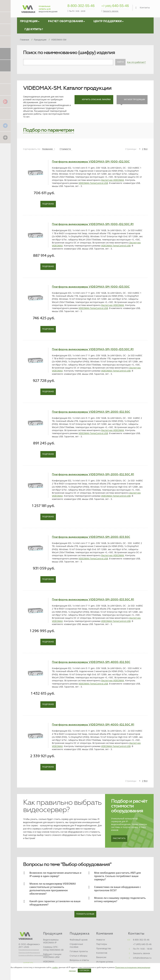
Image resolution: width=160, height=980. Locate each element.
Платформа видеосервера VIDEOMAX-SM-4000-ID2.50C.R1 (93, 725)
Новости (101, 940)
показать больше (85, 914)
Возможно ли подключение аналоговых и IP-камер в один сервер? (55, 874)
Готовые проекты (79, 951)
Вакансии (101, 957)
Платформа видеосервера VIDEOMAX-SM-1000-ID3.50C (91, 287)
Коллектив (102, 953)
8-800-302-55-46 (81, 6)
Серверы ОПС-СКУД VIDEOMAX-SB (53, 948)
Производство (104, 948)
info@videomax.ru (142, 958)
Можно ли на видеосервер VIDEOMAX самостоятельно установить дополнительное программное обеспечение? (53, 889)
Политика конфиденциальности (29, 953)
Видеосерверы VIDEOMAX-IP (51, 941)
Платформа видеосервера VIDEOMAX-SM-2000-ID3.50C (91, 537)
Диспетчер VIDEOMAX (113, 180)
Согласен (84, 970)
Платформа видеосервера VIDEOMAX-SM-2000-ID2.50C (91, 412)
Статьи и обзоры (78, 956)
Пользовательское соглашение (29, 950)
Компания (105, 933)
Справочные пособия (76, 945)
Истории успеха (105, 962)
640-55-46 (115, 6)
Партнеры (102, 944)
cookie (55, 967)
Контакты (145, 7)
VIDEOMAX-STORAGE (49, 963)
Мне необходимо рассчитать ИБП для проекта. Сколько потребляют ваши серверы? (117, 876)
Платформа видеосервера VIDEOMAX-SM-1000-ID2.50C (91, 162)
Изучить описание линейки (94, 100)
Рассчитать (119, 839)
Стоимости (66, 149)
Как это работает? (136, 62)
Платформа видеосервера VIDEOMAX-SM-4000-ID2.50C (91, 662)
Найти (120, 62)
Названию (49, 149)
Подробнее (48, 204)
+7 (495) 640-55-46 (142, 944)
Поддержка (80, 933)
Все (146, 149)
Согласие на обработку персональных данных (34, 955)
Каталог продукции (132, 100)
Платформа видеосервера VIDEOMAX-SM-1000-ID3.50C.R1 (93, 349)
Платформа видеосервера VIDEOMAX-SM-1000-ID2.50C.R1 (93, 224)
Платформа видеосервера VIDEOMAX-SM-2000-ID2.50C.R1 (93, 474)
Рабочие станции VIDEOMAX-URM (52, 956)
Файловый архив (79, 940)
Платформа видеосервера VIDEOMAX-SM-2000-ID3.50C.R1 (93, 600)
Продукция (53, 933)
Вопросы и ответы (79, 960)
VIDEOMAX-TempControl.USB (93, 183)
